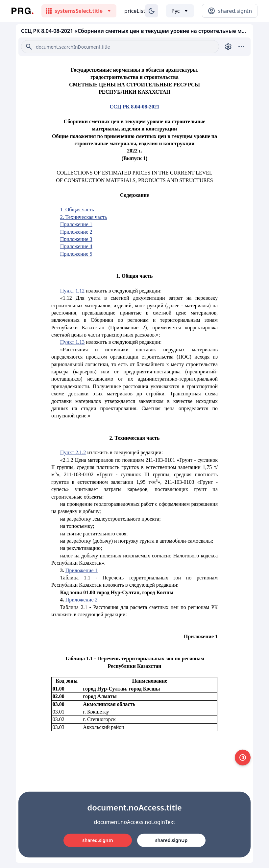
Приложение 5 (76, 254)
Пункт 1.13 (73, 342)
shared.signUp (171, 840)
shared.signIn (98, 840)
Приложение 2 (76, 232)
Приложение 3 (76, 239)
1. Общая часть (77, 210)
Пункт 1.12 (73, 291)
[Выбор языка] (180, 11)
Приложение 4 (76, 246)
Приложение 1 (76, 224)
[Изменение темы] (152, 11)
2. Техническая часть (84, 217)
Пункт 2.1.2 (73, 452)
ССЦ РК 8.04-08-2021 (134, 107)
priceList (135, 11)
